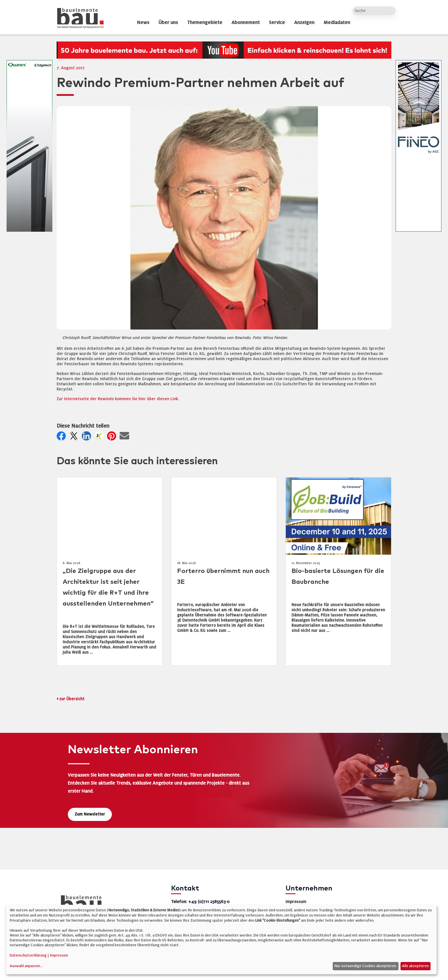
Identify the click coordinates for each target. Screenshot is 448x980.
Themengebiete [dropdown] (205, 23)
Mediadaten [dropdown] (337, 23)
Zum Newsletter (90, 814)
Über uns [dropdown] (168, 23)
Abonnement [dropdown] (246, 23)
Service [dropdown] (277, 23)
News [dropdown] (143, 23)
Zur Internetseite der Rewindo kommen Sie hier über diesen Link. (118, 399)
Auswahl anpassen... (26, 966)
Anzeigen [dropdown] (304, 23)
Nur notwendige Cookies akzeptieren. (365, 966)
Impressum (296, 902)
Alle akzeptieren (415, 966)
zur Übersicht (72, 699)
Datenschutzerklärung (28, 955)
